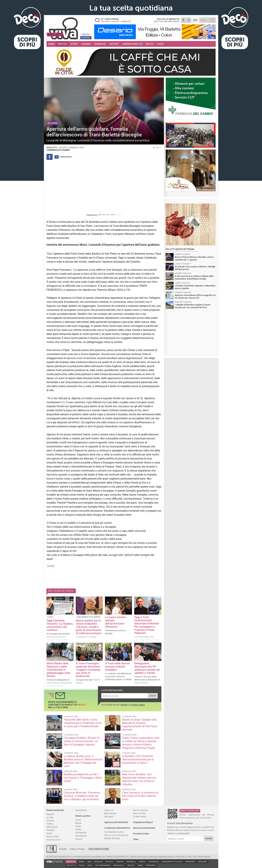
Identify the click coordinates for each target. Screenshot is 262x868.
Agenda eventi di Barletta (116, 822)
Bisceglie (98, 862)
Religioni (50, 814)
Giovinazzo (154, 862)
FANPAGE (86, 38)
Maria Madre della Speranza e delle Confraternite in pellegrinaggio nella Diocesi (58, 670)
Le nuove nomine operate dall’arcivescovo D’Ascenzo (115, 622)
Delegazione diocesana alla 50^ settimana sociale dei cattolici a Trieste (147, 668)
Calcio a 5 (109, 810)
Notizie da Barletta (55, 810)
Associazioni (81, 810)
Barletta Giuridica (112, 838)
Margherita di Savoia (172, 862)
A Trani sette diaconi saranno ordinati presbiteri (117, 667)
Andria (81, 862)
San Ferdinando (103, 865)
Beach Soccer (110, 813)
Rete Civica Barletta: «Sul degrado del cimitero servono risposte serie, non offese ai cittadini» (139, 779)
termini (124, 705)
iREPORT (114, 44)
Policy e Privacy (77, 849)
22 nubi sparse (115, 20)
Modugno (203, 862)
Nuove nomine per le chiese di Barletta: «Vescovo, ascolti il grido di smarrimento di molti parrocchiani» (89, 627)
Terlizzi (131, 865)
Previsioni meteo (141, 834)
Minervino (190, 862)
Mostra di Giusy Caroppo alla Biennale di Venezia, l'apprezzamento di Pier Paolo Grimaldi (140, 725)
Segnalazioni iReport (143, 822)
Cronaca (50, 821)
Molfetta (71, 865)
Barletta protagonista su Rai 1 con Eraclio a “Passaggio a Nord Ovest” (83, 778)
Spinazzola (119, 865)
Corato (142, 862)
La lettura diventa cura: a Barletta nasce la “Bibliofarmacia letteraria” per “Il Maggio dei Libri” (83, 761)
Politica (50, 824)
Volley (78, 826)
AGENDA (86, 44)
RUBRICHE (100, 44)
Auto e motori (139, 813)
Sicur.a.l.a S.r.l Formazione (116, 835)
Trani (140, 865)
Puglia (82, 865)
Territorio (50, 830)
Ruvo (90, 865)
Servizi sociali (53, 836)
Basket (78, 823)
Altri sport (109, 817)
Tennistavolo (81, 836)
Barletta (71, 862)
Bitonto (109, 862)
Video (136, 839)
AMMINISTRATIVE (132, 44)
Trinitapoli (151, 865)
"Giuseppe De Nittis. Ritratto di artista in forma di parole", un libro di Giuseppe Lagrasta (82, 741)
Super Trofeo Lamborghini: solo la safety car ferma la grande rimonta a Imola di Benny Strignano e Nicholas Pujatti (141, 743)
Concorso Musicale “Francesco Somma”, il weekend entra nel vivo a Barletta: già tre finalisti (82, 796)
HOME (51, 44)
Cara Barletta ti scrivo (114, 832)
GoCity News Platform (99, 849)
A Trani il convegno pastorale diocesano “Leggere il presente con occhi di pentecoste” (88, 670)
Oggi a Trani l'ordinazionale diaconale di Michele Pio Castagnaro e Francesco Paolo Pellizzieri (147, 625)
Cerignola (131, 862)
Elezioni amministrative (144, 828)
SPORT (74, 44)
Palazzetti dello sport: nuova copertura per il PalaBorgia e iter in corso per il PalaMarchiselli (83, 723)
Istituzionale (52, 827)
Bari (89, 862)
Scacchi (79, 839)
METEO (150, 44)
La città (50, 817)
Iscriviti (153, 696)
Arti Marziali (81, 833)
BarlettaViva (63, 27)
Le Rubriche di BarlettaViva (117, 828)
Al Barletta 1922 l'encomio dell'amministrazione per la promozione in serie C (138, 759)
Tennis (78, 829)
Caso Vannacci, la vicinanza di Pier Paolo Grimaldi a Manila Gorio (140, 796)
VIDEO (160, 44)
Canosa (120, 862)
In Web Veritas (140, 817)
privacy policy (138, 705)
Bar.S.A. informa (140, 810)
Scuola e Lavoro (54, 840)
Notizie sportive (83, 816)
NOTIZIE (63, 44)
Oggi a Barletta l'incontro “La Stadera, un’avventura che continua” (60, 625)
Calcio (78, 820)
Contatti (63, 849)
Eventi (49, 833)
